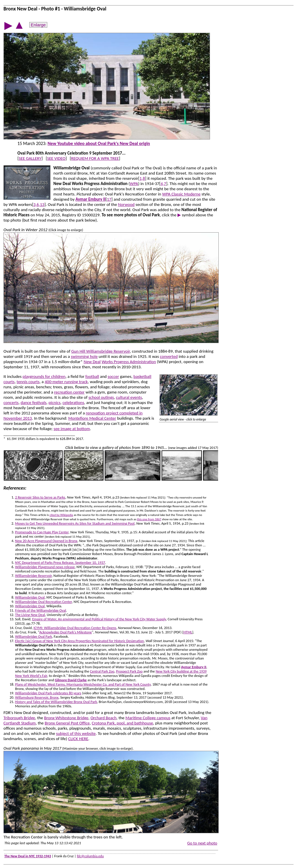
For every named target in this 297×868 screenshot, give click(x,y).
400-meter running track (66, 382)
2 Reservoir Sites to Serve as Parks (40, 497)
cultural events (129, 397)
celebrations (73, 403)
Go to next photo (202, 843)
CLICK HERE (78, 739)
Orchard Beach (104, 718)
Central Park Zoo (102, 671)
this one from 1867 (149, 519)
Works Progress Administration (129, 362)
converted (169, 356)
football (92, 376)
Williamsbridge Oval (30, 597)
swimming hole (84, 356)
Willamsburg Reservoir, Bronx (37, 697)
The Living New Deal (30, 615)
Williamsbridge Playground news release (45, 567)
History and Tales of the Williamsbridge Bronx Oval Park (56, 702)
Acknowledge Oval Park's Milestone (66, 632)
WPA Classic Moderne (181, 194)
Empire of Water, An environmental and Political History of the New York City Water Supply (99, 619)
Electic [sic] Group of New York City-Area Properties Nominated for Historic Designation (79, 641)
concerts (11, 403)
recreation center (69, 392)
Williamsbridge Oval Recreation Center (44, 602)
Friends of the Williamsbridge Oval (41, 610)
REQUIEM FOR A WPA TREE (95, 158)
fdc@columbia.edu (90, 856)
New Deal (92, 362)
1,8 (142, 178)
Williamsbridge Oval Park (33, 636)
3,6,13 (39, 204)
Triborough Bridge (19, 718)
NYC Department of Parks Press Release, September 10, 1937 (60, 562)
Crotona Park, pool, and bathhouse (122, 723)
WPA (134, 184)
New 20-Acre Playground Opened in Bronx (46, 541)
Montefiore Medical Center (92, 418)
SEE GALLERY (30, 158)
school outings (101, 397)
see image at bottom (72, 429)
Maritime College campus (148, 718)
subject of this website (76, 733)
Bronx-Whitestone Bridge (66, 718)
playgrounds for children (44, 376)
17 (109, 199)
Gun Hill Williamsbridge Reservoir (101, 351)
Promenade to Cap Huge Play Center (42, 532)
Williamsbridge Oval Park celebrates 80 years (48, 693)
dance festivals (33, 403)
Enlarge (38, 25)
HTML (188, 632)
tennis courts (28, 382)
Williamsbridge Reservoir (33, 576)
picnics (54, 403)
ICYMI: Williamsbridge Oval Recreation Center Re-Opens (75, 628)
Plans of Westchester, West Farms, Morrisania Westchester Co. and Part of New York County (83, 684)
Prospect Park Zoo (129, 671)
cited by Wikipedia (61, 515)
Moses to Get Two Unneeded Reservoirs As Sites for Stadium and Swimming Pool (75, 523)
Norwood (126, 204)
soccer (113, 376)
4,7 (163, 184)
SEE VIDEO (56, 158)
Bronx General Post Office (67, 723)
